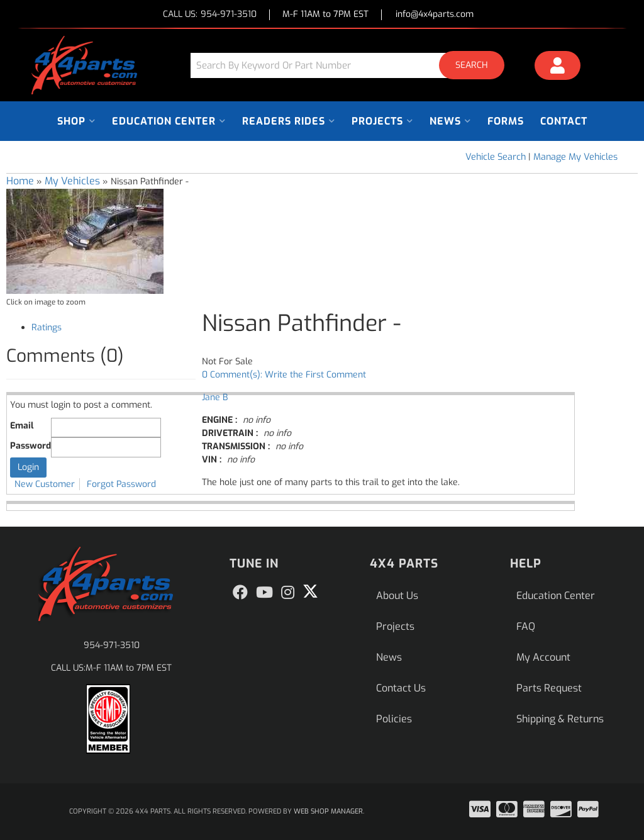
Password (31, 446)
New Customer (45, 484)
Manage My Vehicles (575, 157)
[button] (352, 65)
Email (22, 426)
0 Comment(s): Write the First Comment (284, 375)
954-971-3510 (112, 645)
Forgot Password (121, 484)
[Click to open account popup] (558, 67)
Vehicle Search (496, 157)
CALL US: (210, 15)
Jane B (215, 397)
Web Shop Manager (328, 811)
